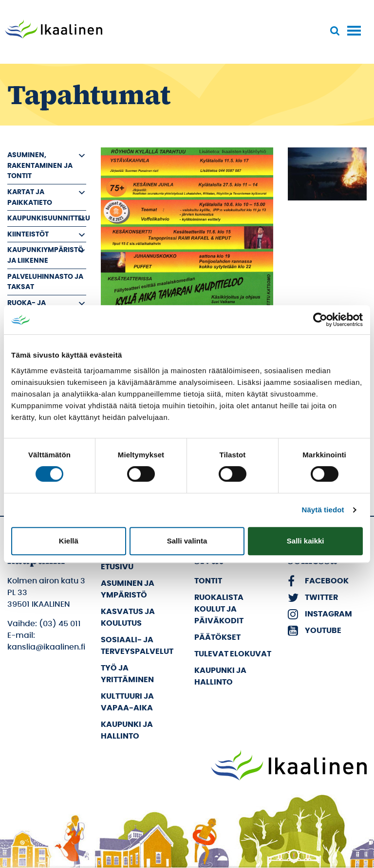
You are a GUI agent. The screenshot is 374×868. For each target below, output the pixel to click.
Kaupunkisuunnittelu (47, 218)
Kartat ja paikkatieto (30, 197)
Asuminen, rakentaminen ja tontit (40, 165)
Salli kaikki (306, 541)
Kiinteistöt (28, 234)
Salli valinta (187, 541)
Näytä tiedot (323, 510)
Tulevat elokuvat (233, 654)
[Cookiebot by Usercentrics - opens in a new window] (320, 320)
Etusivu (117, 567)
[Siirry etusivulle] (54, 30)
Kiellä (69, 541)
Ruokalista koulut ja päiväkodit (219, 609)
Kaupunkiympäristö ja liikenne (45, 255)
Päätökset (217, 637)
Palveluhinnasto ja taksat (45, 282)
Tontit (208, 581)
